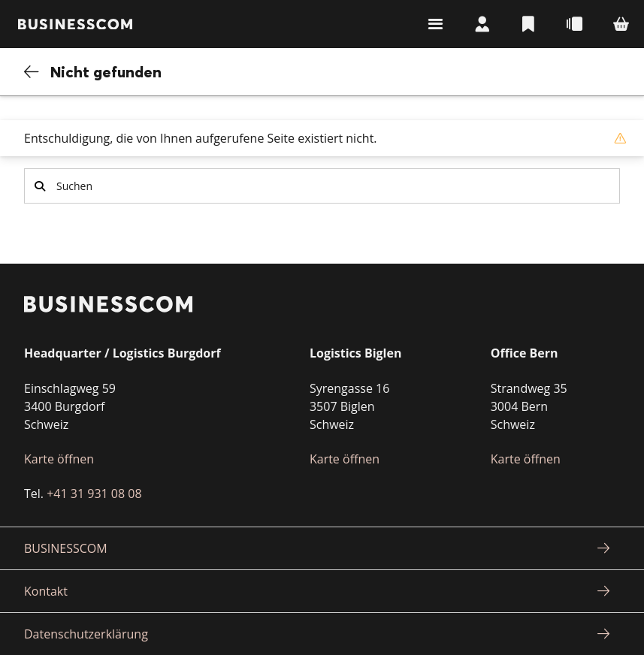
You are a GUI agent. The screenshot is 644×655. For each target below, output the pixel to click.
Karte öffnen (59, 459)
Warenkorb (620, 24)
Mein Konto (476, 24)
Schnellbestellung (572, 24)
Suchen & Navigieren (428, 24)
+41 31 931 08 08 (94, 494)
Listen (524, 24)
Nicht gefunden (107, 72)
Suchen (40, 186)
